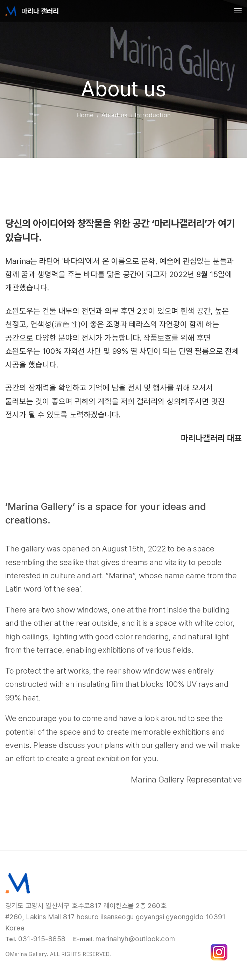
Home (85, 115)
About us (114, 115)
